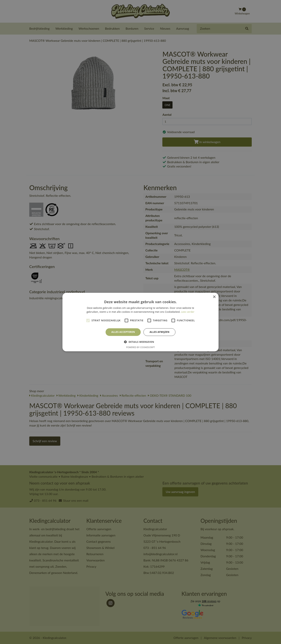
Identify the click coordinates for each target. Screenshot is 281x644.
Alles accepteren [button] (123, 332)
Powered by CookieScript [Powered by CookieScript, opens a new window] (141, 347)
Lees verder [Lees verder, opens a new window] (188, 312)
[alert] (140, 322)
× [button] (214, 297)
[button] (140, 342)
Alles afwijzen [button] (159, 332)
